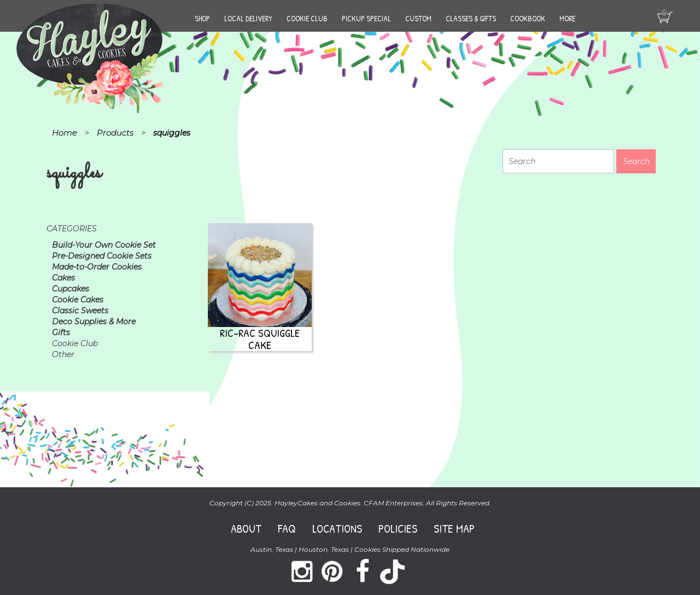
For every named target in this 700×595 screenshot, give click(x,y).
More (567, 18)
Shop (202, 18)
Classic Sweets (80, 311)
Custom (418, 18)
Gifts (61, 332)
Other (63, 354)
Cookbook (528, 18)
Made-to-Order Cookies (97, 267)
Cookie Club (307, 18)
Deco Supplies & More (94, 322)
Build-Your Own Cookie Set (104, 245)
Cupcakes (71, 289)
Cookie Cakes (78, 300)
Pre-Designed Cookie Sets (102, 256)
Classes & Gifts (471, 18)
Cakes (63, 278)
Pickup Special (366, 18)
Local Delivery (248, 18)
